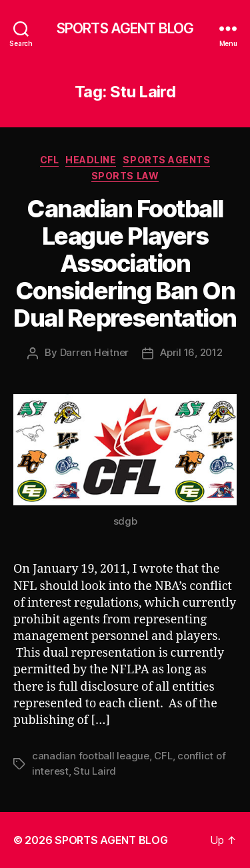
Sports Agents (166, 160)
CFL (50, 160)
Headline (91, 160)
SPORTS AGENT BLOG (125, 28)
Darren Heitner (94, 352)
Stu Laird (95, 771)
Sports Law (125, 176)
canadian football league (91, 756)
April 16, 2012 (191, 352)
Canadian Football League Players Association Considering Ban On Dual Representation (125, 263)
